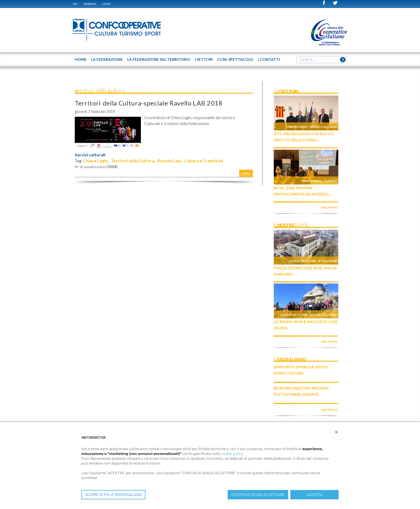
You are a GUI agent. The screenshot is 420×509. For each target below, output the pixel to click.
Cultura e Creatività (203, 161)
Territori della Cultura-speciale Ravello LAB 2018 (149, 103)
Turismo (331, 181)
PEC (75, 4)
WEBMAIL (90, 4)
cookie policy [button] (232, 454)
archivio (329, 207)
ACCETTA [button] (315, 495)
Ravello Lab (169, 161)
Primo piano (297, 127)
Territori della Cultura (133, 161)
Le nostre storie (303, 261)
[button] (336, 432)
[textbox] (322, 60)
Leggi (246, 173)
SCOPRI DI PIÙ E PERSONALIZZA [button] (113, 495)
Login (106, 4)
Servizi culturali (90, 155)
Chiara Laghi (95, 161)
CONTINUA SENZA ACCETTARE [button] (258, 495)
